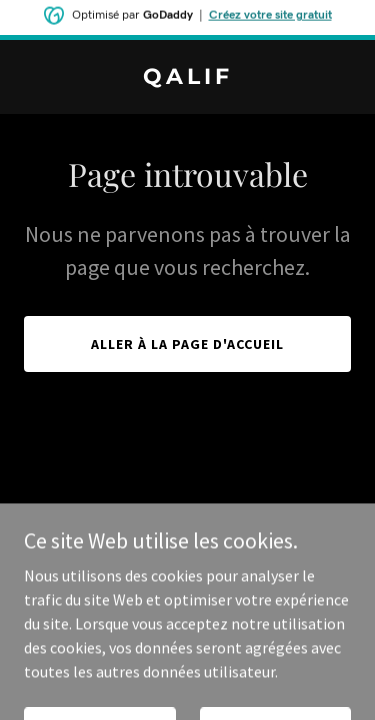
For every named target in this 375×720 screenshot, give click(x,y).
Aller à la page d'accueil (187, 344)
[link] (187, 78)
